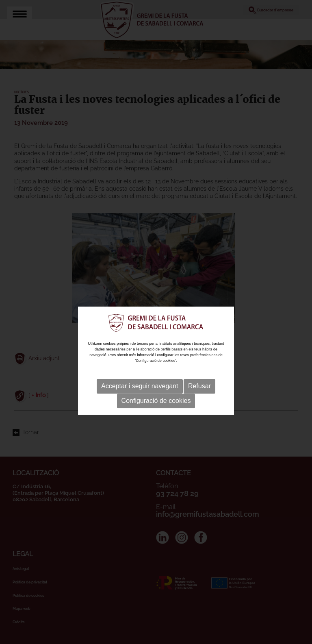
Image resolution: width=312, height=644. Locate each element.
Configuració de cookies (156, 409)
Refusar (199, 395)
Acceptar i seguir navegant (140, 395)
